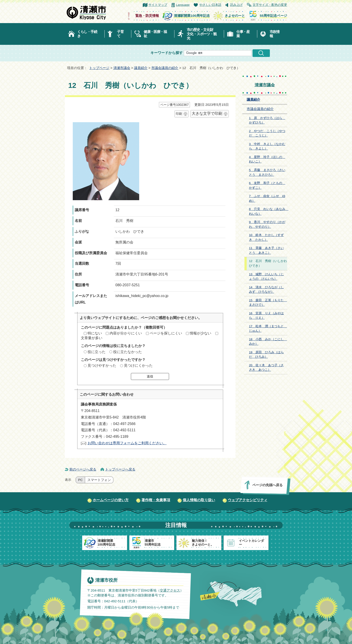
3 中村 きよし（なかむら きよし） (267, 146)
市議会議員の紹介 (165, 68)
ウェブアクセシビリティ (248, 500)
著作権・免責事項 (156, 500)
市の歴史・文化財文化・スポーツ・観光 (202, 34)
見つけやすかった (102, 365)
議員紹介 (141, 68)
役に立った (97, 352)
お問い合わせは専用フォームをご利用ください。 (127, 443)
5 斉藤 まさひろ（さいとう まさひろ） (267, 172)
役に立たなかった (128, 352)
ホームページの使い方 (111, 500)
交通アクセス (170, 590)
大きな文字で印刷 (207, 114)
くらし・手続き (87, 34)
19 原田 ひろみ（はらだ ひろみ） (266, 355)
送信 (150, 376)
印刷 (179, 114)
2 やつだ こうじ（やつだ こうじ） (267, 133)
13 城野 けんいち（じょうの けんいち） (266, 277)
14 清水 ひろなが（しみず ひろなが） (266, 290)
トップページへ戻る (120, 469)
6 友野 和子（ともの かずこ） (267, 185)
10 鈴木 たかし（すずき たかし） (266, 237)
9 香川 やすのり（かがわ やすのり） (267, 224)
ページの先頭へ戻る (267, 485)
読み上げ (236, 5)
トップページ (99, 68)
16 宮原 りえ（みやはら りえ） (266, 316)
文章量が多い (92, 338)
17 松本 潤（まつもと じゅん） (268, 329)
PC (80, 480)
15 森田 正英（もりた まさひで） (268, 303)
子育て (120, 34)
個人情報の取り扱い (199, 500)
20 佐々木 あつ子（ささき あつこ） (266, 368)
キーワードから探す (167, 53)
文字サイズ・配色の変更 (270, 5)
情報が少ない (200, 333)
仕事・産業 (243, 34)
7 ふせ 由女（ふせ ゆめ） (267, 198)
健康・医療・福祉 (155, 34)
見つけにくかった (138, 365)
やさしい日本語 (210, 5)
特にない (95, 333)
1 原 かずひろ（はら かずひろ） (267, 120)
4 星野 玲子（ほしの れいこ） (267, 159)
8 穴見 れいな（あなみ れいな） (268, 211)
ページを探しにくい (166, 333)
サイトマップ (158, 5)
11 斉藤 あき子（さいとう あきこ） (266, 250)
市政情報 (275, 34)
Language (183, 5)
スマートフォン (99, 480)
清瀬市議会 (122, 68)
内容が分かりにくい (126, 333)
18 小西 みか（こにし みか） (268, 342)
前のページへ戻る (83, 469)
